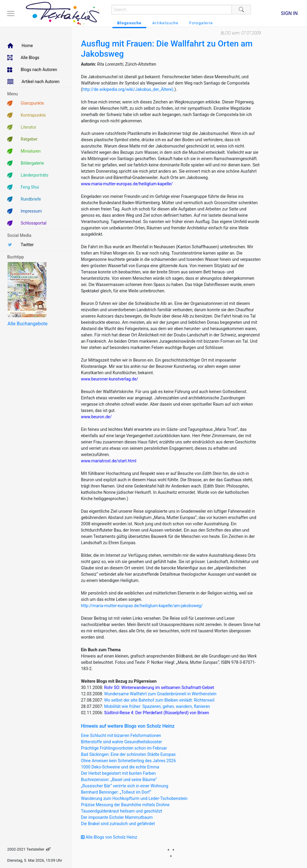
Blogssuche (129, 23)
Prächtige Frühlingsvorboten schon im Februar (124, 748)
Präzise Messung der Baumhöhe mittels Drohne (125, 805)
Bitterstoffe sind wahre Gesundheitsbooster (121, 742)
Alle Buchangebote (27, 324)
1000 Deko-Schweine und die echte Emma (120, 767)
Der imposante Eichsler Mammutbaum (117, 817)
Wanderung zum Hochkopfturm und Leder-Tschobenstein (134, 798)
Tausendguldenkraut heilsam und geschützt (122, 811)
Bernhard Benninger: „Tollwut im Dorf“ (116, 792)
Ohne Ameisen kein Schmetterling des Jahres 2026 (128, 761)
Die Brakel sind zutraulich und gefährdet (118, 824)
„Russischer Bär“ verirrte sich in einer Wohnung (125, 786)
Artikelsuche (165, 23)
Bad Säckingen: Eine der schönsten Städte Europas (128, 754)
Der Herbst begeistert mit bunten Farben (118, 773)
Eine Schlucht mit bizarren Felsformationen (121, 735)
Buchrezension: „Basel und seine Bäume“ (119, 780)
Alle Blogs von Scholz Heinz (109, 837)
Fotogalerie (201, 23)
